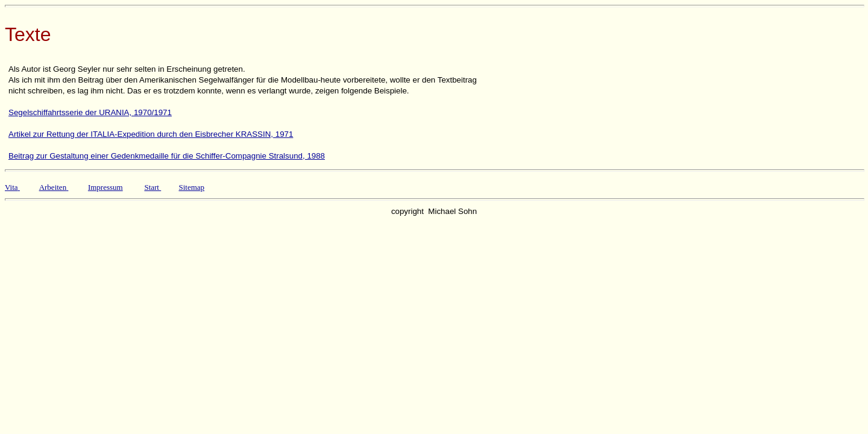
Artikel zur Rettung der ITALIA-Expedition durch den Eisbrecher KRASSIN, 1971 (151, 134)
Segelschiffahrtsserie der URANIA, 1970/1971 (90, 112)
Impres (99, 187)
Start (152, 187)
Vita (11, 187)
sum (116, 187)
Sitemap (191, 187)
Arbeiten (53, 187)
